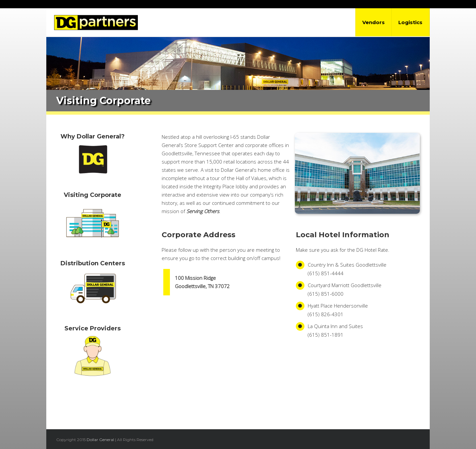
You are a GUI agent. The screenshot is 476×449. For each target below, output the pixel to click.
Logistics (410, 22)
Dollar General (100, 440)
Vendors (374, 22)
